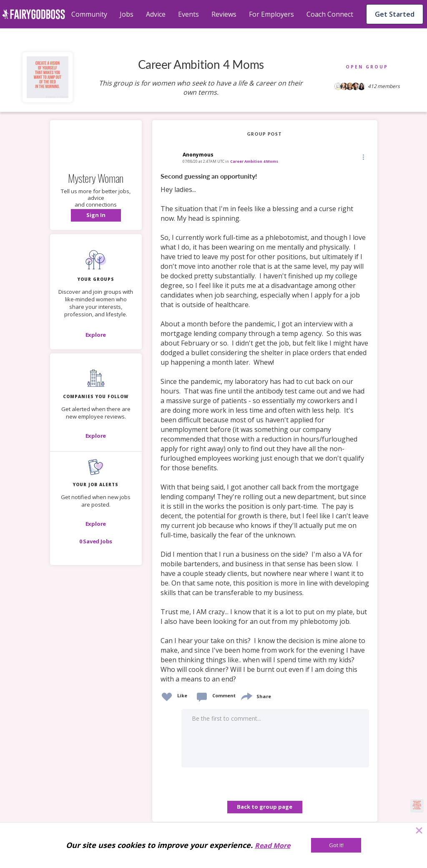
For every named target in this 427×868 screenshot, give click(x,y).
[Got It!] (336, 845)
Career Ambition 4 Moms (254, 161)
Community (89, 14)
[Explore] (96, 335)
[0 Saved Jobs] (96, 541)
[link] (265, 428)
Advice (156, 14)
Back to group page (265, 807)
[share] (246, 695)
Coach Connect (330, 14)
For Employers (271, 14)
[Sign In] (96, 215)
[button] (96, 215)
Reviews (224, 14)
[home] (34, 14)
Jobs (127, 14)
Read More (273, 845)
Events (188, 14)
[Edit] (363, 157)
